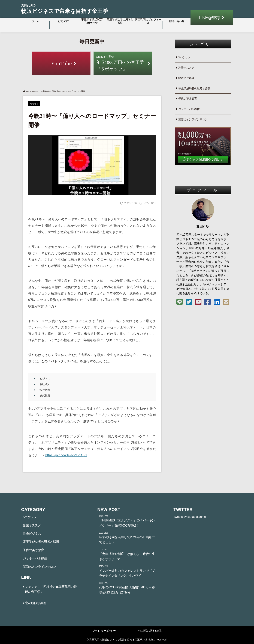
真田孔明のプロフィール (148, 21)
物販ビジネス (186, 78)
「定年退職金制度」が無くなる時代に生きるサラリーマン (127, 554)
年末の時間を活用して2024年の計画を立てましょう (127, 538)
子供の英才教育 (188, 99)
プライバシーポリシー (104, 631)
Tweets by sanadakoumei (190, 517)
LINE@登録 (210, 18)
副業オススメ (186, 68)
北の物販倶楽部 (36, 603)
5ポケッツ (36, 91)
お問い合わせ (176, 21)
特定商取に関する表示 (150, 631)
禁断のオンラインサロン (193, 119)
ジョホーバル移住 (189, 109)
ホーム (35, 21)
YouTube (61, 63)
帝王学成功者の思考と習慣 (120, 21)
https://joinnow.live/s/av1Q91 (66, 455)
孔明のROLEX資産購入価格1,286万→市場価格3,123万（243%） (127, 588)
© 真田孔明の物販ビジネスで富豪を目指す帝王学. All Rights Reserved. (127, 640)
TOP (26, 91)
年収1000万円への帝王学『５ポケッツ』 (123, 63)
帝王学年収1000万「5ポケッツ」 (92, 21)
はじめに (64, 21)
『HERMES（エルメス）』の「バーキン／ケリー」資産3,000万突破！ (127, 521)
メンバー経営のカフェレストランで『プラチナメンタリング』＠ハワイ (127, 571)
